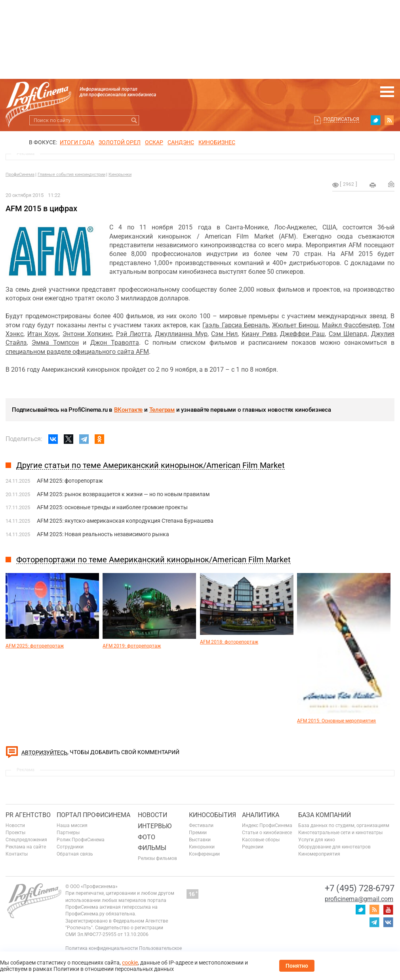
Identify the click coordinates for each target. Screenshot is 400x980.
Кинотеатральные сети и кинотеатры (340, 833)
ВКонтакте (128, 410)
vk (388, 922)
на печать (373, 185)
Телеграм (162, 410)
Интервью (155, 826)
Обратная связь (75, 854)
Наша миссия (72, 825)
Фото (147, 837)
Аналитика (261, 815)
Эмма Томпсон (55, 343)
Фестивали (201, 825)
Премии (198, 833)
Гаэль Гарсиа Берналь (235, 325)
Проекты (15, 833)
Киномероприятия (319, 854)
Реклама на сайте (26, 847)
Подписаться (341, 119)
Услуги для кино (317, 840)
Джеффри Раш (302, 334)
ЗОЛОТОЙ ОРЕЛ (120, 142)
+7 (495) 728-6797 (360, 888)
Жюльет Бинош (295, 325)
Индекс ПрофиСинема (267, 825)
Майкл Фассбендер (351, 325)
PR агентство (28, 815)
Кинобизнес (217, 142)
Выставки (200, 840)
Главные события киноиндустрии (71, 175)
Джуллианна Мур (181, 334)
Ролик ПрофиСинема (81, 840)
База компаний (325, 815)
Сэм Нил (224, 334)
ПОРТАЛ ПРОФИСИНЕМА (93, 815)
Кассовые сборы (261, 840)
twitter (375, 120)
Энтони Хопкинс (87, 334)
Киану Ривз (259, 334)
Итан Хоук (43, 334)
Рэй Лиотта (134, 334)
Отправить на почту (391, 184)
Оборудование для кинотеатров (334, 847)
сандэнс (181, 142)
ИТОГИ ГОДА (77, 142)
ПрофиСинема (20, 175)
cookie (130, 963)
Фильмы (152, 848)
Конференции (204, 854)
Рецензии (253, 847)
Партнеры (68, 833)
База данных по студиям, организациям (344, 825)
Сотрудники (70, 847)
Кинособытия (212, 815)
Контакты (17, 854)
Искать (134, 120)
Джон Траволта (115, 343)
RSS (389, 120)
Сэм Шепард (348, 334)
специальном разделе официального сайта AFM (77, 352)
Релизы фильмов (157, 858)
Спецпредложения (26, 840)
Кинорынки (120, 175)
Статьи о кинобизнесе (267, 833)
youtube (388, 909)
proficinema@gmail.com (359, 899)
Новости (15, 825)
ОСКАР (154, 142)
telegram (374, 922)
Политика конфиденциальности (102, 948)
